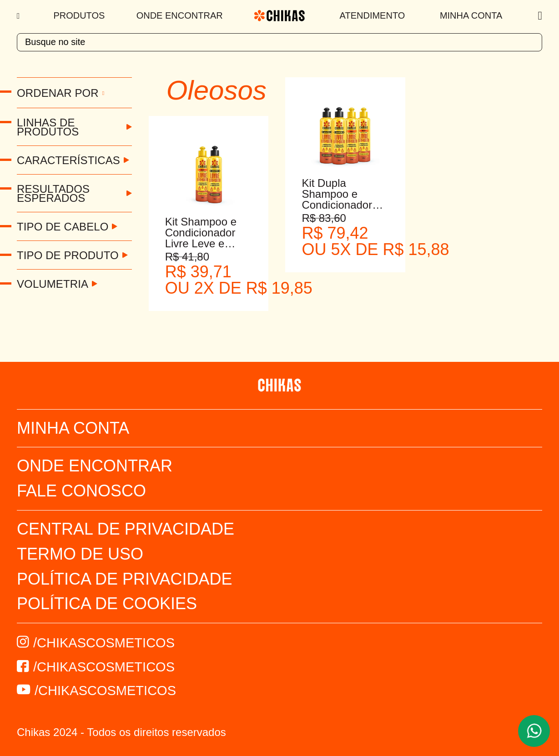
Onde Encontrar (180, 15)
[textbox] (279, 42)
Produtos (79, 15)
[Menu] (19, 16)
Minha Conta (471, 15)
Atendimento (373, 15)
